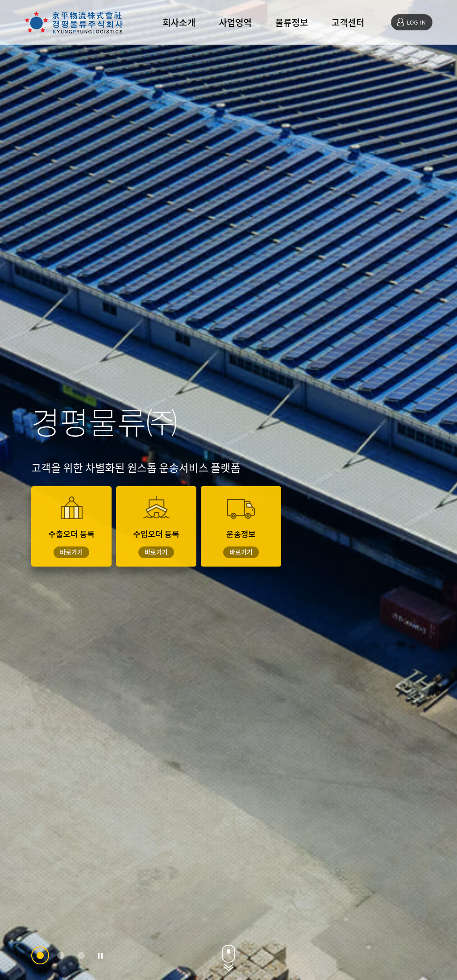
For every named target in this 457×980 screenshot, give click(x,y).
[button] (40, 955)
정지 (100, 955)
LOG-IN (416, 22)
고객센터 (348, 22)
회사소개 (179, 22)
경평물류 (74, 22)
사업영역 (235, 22)
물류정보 (292, 22)
